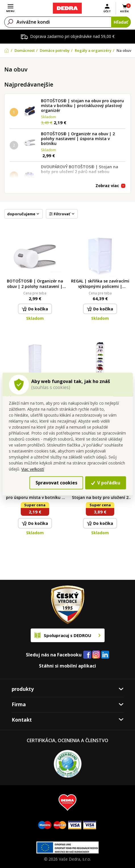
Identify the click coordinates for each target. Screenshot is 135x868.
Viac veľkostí (33, 469)
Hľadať (121, 22)
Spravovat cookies (56, 483)
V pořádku (106, 483)
